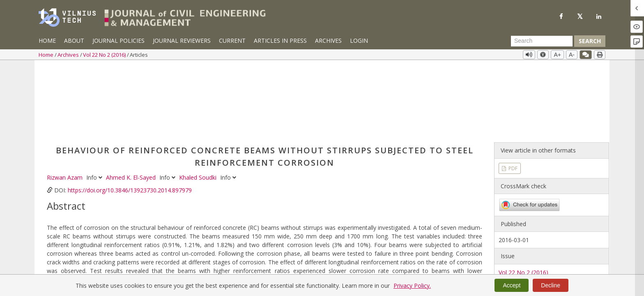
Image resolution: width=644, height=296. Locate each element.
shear (115, 232)
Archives (328, 40)
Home (47, 40)
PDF (512, 94)
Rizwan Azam (66, 103)
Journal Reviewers (182, 40)
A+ (557, 55)
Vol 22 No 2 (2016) (105, 55)
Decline (551, 285)
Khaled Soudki (199, 103)
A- (572, 55)
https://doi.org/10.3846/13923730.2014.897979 (130, 116)
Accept (512, 285)
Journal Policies (118, 40)
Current (232, 40)
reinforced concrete (169, 232)
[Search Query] (542, 41)
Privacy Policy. (412, 286)
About (74, 40)
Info (95, 103)
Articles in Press (280, 40)
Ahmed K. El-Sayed (132, 103)
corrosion (92, 232)
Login (359, 40)
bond (132, 232)
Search (590, 41)
